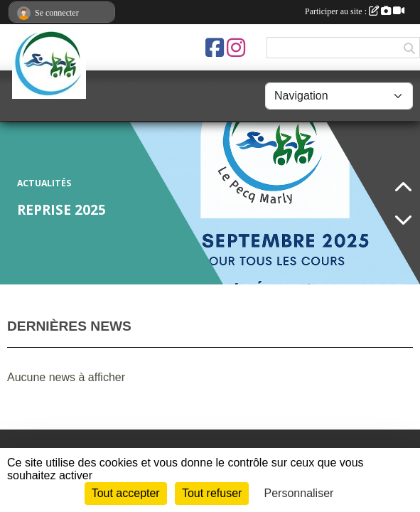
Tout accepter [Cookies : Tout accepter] (126, 493)
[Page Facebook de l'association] (215, 48)
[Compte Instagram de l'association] (236, 48)
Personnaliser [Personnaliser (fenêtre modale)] (299, 493)
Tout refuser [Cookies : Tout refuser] (212, 493)
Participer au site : (355, 11)
